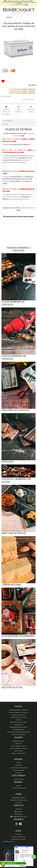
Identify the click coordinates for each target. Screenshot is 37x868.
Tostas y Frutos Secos (19, 753)
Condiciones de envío (19, 798)
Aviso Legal (19, 834)
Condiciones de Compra (18, 839)
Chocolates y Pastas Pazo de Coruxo (18, 732)
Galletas (18, 720)
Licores (19, 786)
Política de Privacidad (19, 837)
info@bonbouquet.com (18, 817)
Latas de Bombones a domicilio (18, 712)
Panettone (19, 765)
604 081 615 (19, 812)
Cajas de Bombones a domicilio (18, 710)
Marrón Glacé (19, 725)
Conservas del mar (19, 741)
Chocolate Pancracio (19, 735)
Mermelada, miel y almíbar (18, 722)
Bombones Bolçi (18, 730)
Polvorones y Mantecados (19, 768)
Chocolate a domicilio (19, 715)
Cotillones (18, 773)
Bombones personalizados (18, 727)
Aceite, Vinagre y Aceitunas (18, 748)
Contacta (18, 809)
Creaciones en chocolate (19, 717)
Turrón (18, 763)
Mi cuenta (19, 803)
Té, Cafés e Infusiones (18, 788)
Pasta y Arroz (18, 751)
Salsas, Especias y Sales (18, 746)
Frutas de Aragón (19, 770)
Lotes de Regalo (19, 779)
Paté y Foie (18, 744)
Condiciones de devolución (19, 800)
